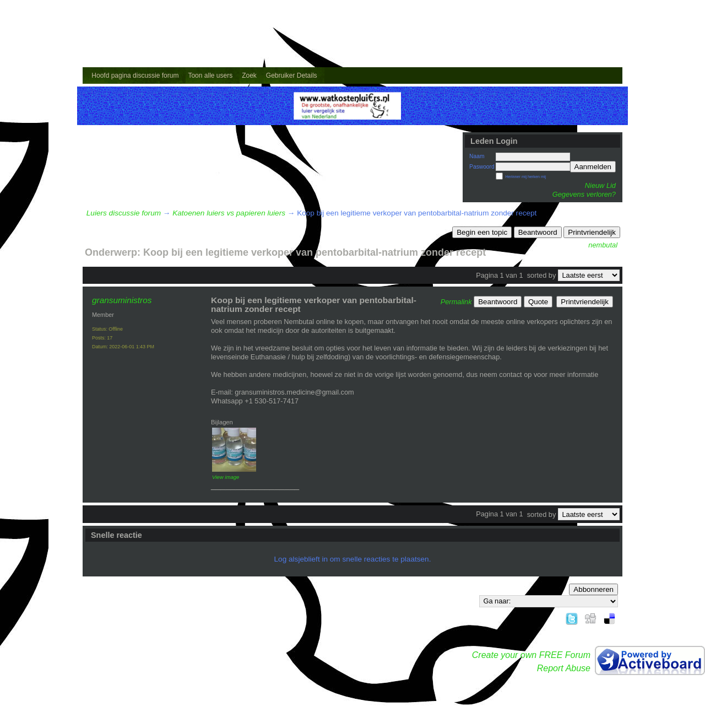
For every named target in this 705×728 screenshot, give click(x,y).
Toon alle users (210, 76)
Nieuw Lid (600, 185)
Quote (538, 302)
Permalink (456, 302)
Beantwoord (538, 232)
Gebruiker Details (292, 76)
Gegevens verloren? (584, 194)
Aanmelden (593, 167)
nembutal (603, 245)
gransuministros (122, 300)
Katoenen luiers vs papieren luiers (229, 213)
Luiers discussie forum (124, 213)
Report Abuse (564, 668)
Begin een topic (482, 232)
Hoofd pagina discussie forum (135, 76)
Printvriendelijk (592, 232)
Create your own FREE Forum (531, 655)
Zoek (249, 76)
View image (226, 477)
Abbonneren (593, 589)
